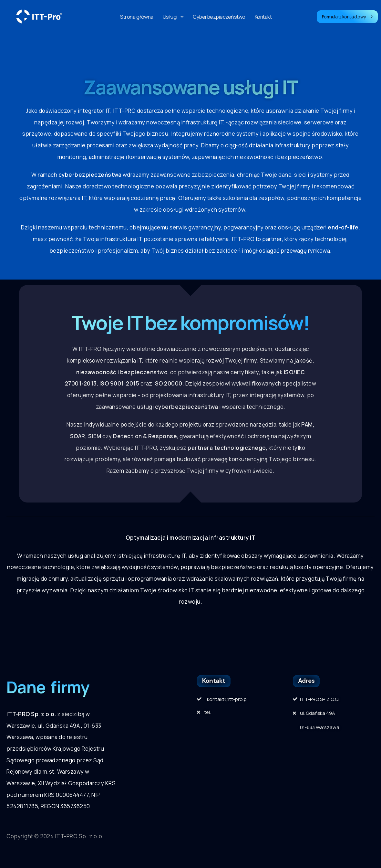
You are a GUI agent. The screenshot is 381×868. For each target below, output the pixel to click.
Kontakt (263, 17)
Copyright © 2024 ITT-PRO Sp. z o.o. (55, 836)
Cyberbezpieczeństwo (219, 17)
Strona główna (137, 17)
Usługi (173, 17)
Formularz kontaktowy (348, 17)
